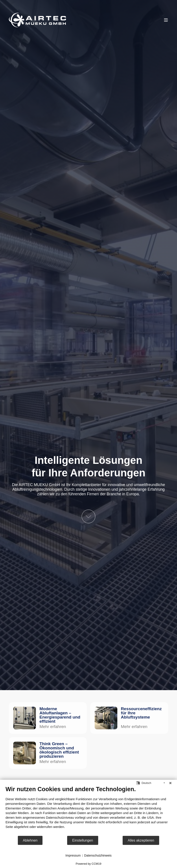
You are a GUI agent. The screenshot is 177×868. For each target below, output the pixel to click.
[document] (88, 811)
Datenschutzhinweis (98, 855)
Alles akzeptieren (141, 840)
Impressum (73, 855)
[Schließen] (170, 783)
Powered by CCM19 (88, 864)
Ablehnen (30, 840)
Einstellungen (83, 840)
